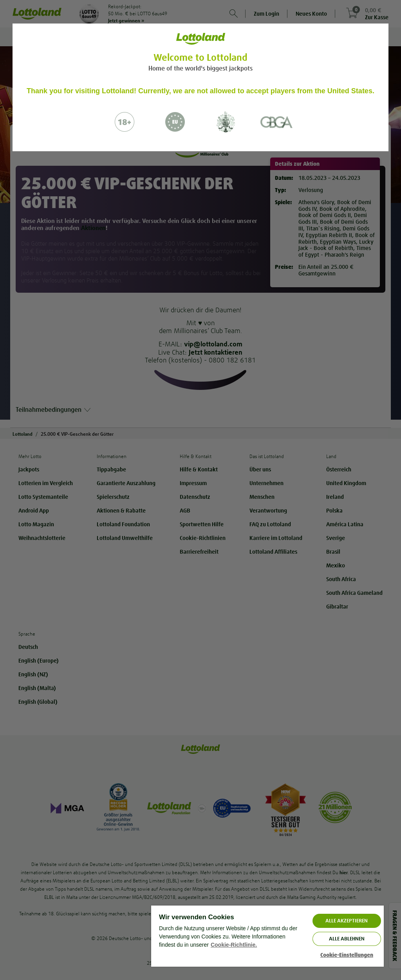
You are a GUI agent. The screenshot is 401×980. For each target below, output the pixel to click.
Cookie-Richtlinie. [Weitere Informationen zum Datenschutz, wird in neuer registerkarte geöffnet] (234, 945)
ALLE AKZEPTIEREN (347, 921)
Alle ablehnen (347, 939)
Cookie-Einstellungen (347, 955)
